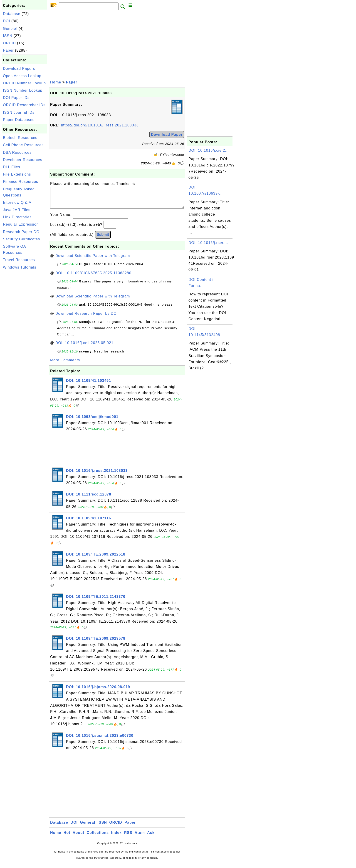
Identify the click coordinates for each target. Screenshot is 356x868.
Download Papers (19, 69)
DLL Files (12, 167)
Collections (98, 837)
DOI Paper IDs (16, 98)
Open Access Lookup (22, 76)
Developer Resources (23, 160)
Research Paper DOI (22, 232)
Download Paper (167, 135)
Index (116, 837)
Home (56, 82)
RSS (128, 837)
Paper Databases (19, 120)
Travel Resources (19, 260)
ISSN (8, 36)
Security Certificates (21, 239)
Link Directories (17, 217)
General (10, 29)
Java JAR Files (17, 210)
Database (12, 14)
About (78, 837)
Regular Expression (21, 224)
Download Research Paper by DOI (87, 318)
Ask (151, 837)
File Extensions (17, 174)
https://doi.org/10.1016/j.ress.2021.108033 (100, 125)
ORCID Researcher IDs (24, 105)
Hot (67, 837)
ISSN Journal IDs (19, 112)
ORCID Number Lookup (24, 83)
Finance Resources (21, 182)
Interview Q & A (17, 203)
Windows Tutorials (20, 267)
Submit (103, 239)
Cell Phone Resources (23, 145)
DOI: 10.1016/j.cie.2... (209, 150)
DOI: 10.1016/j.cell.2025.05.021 (84, 347)
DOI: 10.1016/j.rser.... (208, 243)
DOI (6, 21)
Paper (8, 50)
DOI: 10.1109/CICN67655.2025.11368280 (93, 278)
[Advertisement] (25, 340)
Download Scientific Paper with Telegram (93, 260)
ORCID (9, 43)
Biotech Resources (20, 138)
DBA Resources (17, 152)
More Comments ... (68, 365)
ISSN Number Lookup (23, 90)
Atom (140, 837)
